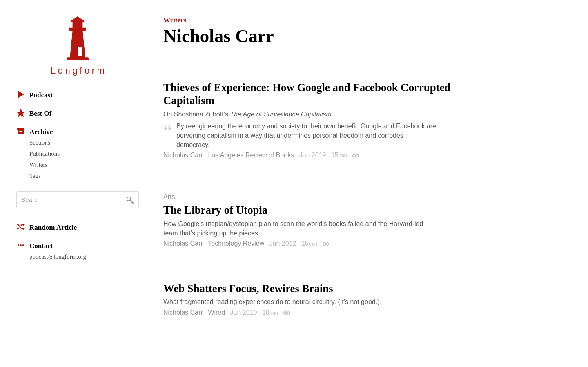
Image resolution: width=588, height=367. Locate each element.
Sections (40, 143)
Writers (38, 165)
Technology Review (236, 243)
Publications (45, 154)
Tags (35, 176)
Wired (216, 312)
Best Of (34, 113)
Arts (169, 197)
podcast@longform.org (58, 257)
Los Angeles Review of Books (251, 155)
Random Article (47, 227)
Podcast (35, 94)
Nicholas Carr (183, 155)
